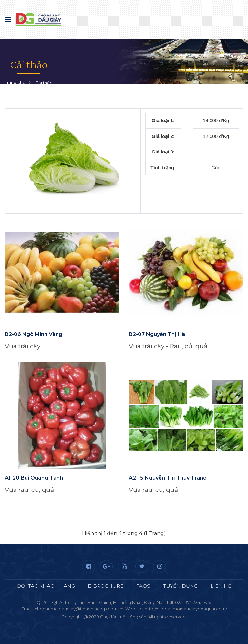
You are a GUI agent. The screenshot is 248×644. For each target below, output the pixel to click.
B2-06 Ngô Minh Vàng (34, 334)
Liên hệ (221, 586)
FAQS (143, 586)
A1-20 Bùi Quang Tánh (34, 478)
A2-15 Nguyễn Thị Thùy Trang (168, 478)
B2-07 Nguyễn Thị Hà (157, 334)
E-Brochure (106, 586)
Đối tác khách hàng (46, 586)
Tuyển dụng (180, 586)
